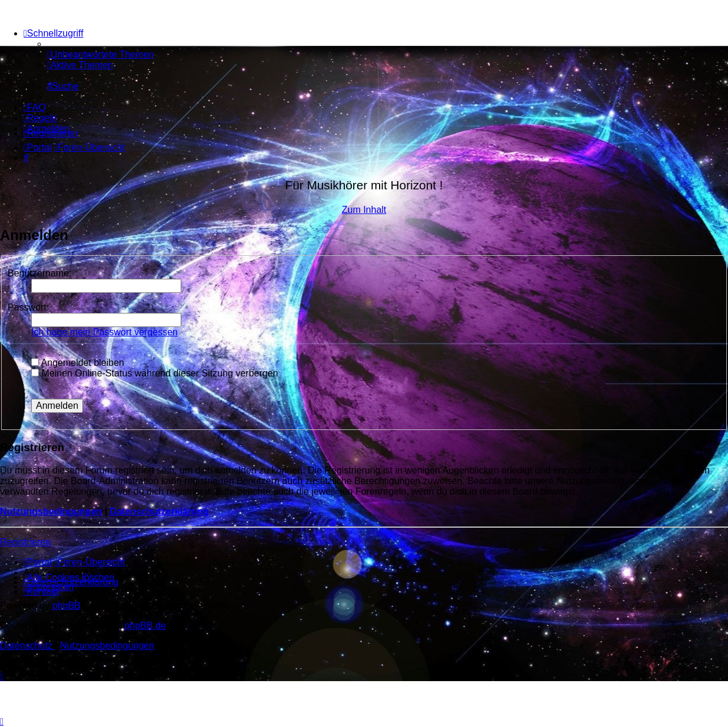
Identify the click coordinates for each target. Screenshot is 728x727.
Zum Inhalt (364, 210)
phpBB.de (145, 626)
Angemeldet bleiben (78, 363)
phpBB (67, 606)
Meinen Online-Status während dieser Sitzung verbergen (154, 373)
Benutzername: (40, 273)
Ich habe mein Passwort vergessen (104, 332)
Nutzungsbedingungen (51, 511)
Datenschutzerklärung (159, 511)
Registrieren (25, 542)
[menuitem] (101, 54)
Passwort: (28, 307)
